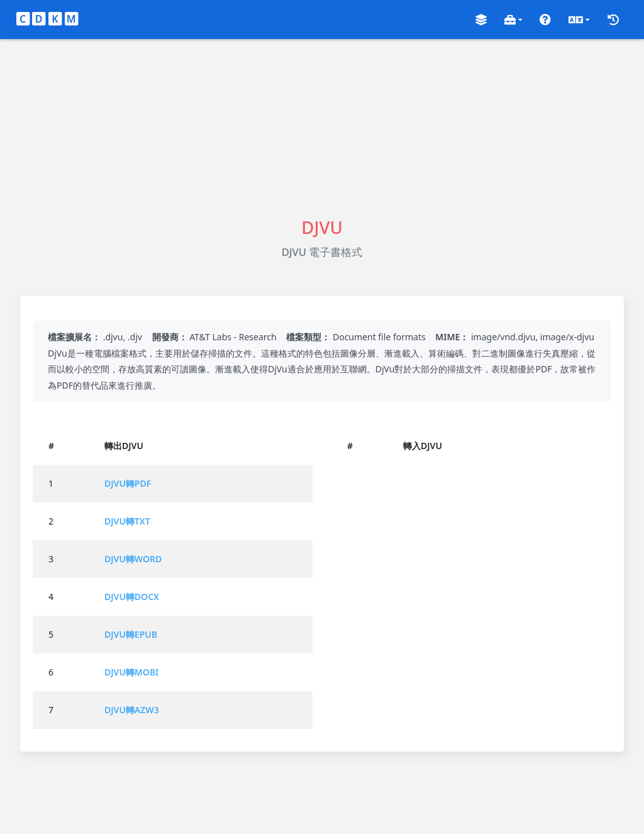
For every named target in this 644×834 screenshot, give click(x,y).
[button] (481, 20)
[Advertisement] (322, 127)
